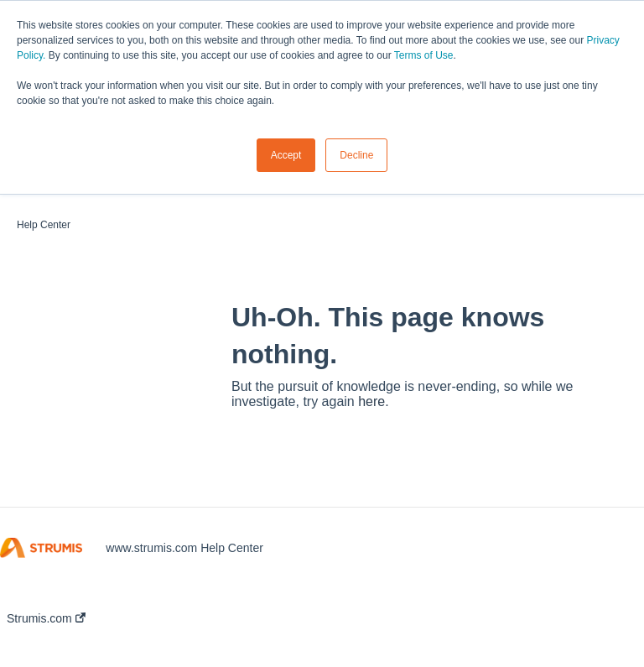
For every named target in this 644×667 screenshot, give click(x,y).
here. (373, 401)
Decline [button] (356, 155)
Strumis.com (46, 618)
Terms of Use (424, 55)
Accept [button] (286, 155)
